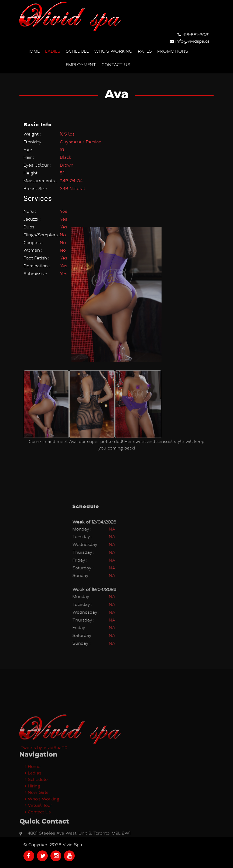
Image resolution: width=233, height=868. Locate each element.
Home (33, 51)
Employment (81, 64)
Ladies (53, 51)
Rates (145, 51)
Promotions (173, 51)
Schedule (77, 51)
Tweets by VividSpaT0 (44, 793)
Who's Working (113, 51)
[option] (46, 340)
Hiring (32, 831)
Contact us (116, 64)
